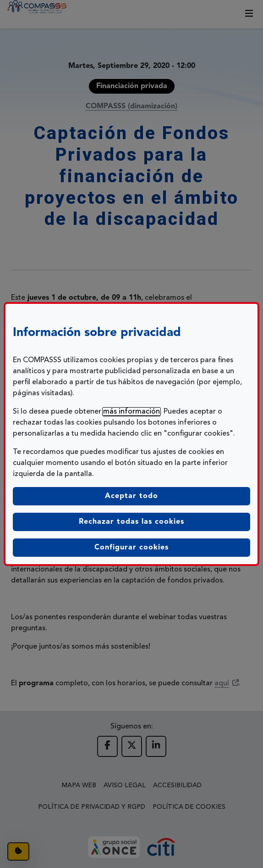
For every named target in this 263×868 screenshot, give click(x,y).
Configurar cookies (172, 546)
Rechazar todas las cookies (131, 522)
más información (131, 412)
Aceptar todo (131, 496)
